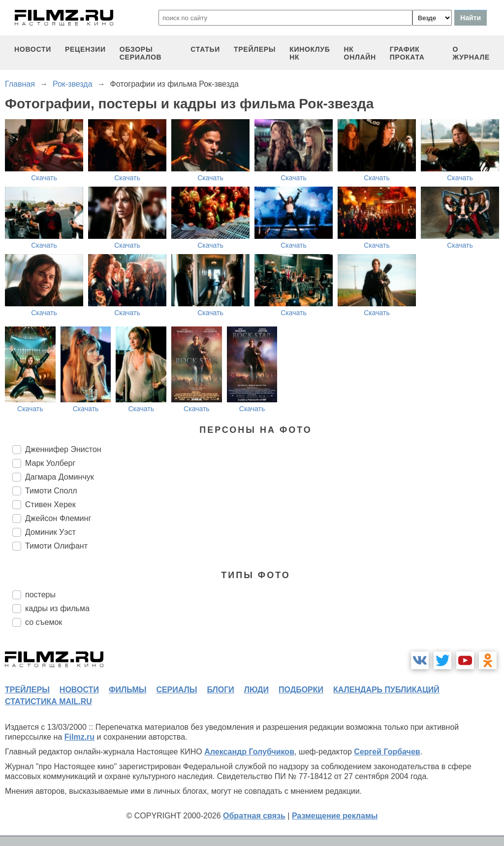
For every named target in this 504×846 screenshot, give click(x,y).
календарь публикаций (386, 690)
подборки (301, 690)
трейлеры (255, 49)
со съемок (44, 622)
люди (256, 690)
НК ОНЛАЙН (360, 53)
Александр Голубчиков (249, 752)
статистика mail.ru (48, 701)
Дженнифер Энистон (63, 449)
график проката (407, 53)
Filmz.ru (79, 737)
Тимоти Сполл (51, 491)
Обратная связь (254, 816)
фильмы (127, 690)
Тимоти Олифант (56, 546)
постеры (40, 595)
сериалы (176, 690)
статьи (205, 49)
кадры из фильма (57, 608)
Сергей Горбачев (387, 752)
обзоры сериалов (141, 53)
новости (33, 49)
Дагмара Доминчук (60, 477)
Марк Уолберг (50, 463)
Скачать (44, 178)
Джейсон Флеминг (58, 518)
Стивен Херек (50, 504)
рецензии (85, 49)
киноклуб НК (310, 53)
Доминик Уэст (50, 532)
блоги (220, 690)
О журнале (471, 53)
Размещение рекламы (335, 816)
